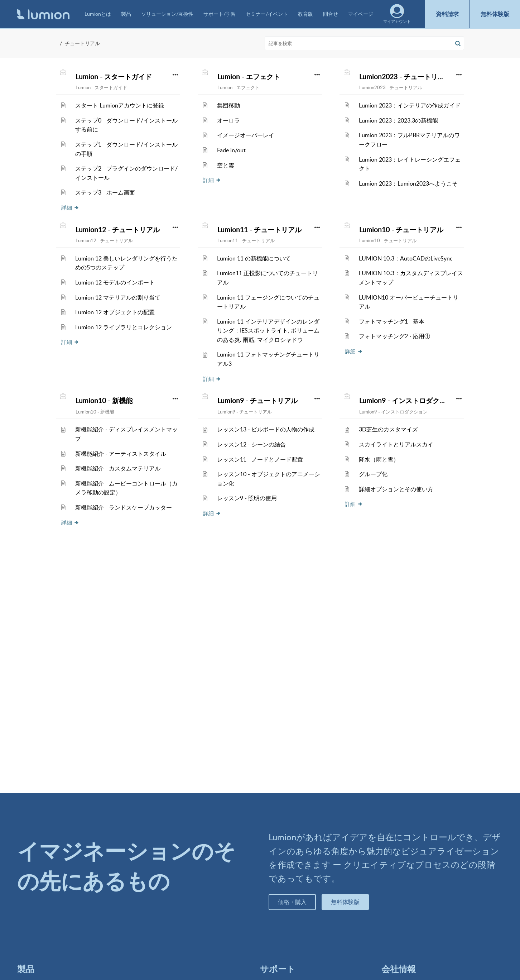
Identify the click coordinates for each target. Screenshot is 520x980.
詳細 (70, 207)
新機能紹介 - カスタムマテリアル (118, 468)
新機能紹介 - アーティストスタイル (121, 454)
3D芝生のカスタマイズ (388, 429)
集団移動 (228, 105)
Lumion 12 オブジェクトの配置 (115, 312)
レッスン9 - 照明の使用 (247, 498)
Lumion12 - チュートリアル (118, 230)
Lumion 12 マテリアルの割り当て (118, 297)
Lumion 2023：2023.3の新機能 (398, 120)
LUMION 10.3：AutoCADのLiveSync (406, 258)
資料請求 (447, 14)
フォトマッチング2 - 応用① (394, 336)
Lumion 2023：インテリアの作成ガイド (410, 105)
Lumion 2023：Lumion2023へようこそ (408, 183)
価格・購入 (292, 902)
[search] (365, 43)
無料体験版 (495, 14)
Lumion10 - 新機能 (104, 401)
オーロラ (228, 120)
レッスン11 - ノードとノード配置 (260, 459)
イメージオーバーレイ (246, 135)
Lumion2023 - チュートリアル (405, 77)
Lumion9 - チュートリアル (257, 401)
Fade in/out (231, 150)
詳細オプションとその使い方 (396, 489)
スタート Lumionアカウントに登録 (120, 105)
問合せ (331, 14)
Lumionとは (98, 14)
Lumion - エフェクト (249, 77)
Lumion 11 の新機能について (254, 258)
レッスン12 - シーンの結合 (251, 444)
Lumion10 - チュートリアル (401, 230)
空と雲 (226, 165)
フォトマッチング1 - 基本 (392, 321)
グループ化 (373, 474)
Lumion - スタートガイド (114, 77)
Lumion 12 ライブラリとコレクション (124, 327)
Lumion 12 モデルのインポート (115, 282)
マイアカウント (397, 14)
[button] (458, 43)
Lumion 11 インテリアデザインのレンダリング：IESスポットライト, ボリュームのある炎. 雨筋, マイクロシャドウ (268, 331)
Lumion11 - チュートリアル (259, 230)
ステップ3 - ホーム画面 (105, 192)
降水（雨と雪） (379, 459)
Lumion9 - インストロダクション (410, 401)
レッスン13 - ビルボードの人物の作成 (266, 429)
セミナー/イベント (267, 14)
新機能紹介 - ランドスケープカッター (124, 507)
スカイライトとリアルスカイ (396, 444)
